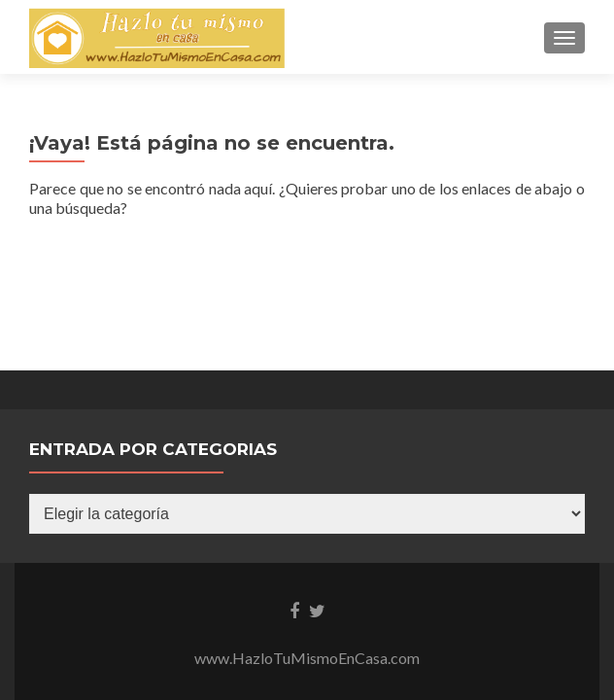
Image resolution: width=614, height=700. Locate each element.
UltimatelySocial (443, 582)
